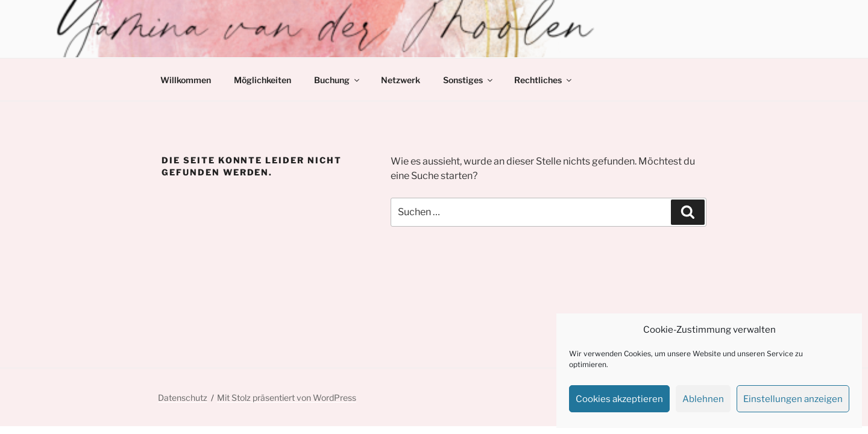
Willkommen (186, 80)
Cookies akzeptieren (619, 399)
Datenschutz (183, 398)
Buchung (338, 80)
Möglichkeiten (263, 80)
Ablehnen (703, 399)
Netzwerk (401, 80)
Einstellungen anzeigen (793, 399)
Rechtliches (544, 80)
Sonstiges (469, 80)
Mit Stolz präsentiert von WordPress (287, 398)
